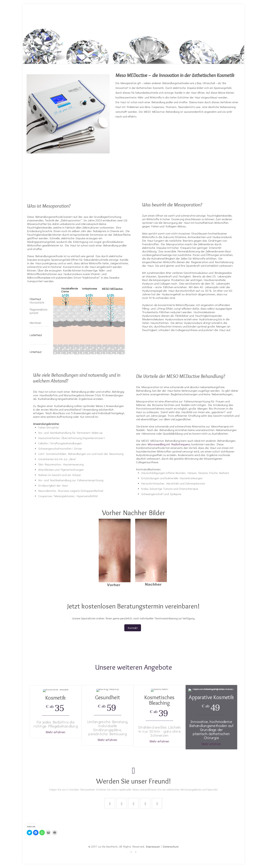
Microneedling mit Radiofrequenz (168, 444)
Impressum (153, 846)
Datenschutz (171, 846)
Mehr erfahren (56, 716)
